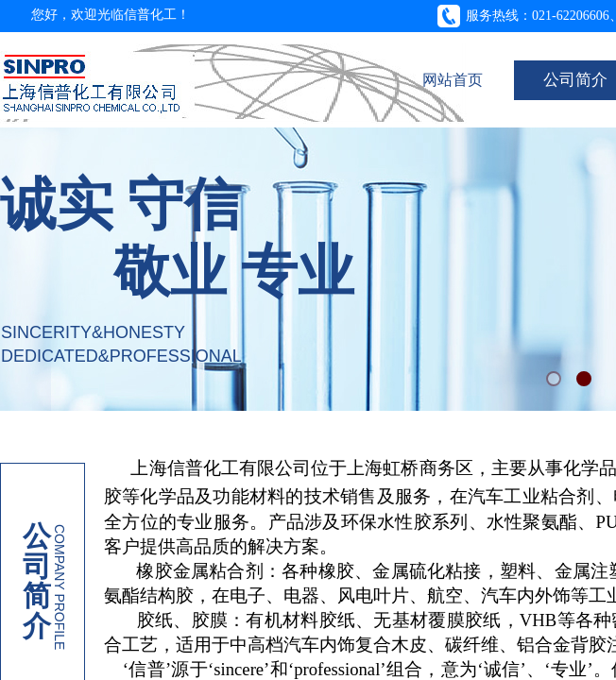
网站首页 (453, 80)
